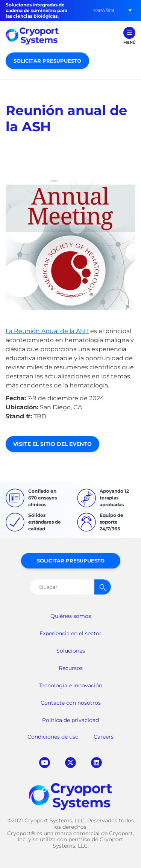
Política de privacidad (70, 720)
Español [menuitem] (104, 10)
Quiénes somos (71, 616)
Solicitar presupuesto (47, 61)
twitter (70, 763)
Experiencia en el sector (70, 633)
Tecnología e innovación (70, 685)
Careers (104, 737)
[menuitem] (104, 10)
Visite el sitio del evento (52, 444)
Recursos (71, 668)
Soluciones (71, 651)
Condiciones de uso (53, 737)
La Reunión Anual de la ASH (47, 331)
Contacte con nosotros (71, 703)
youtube (45, 763)
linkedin (96, 763)
